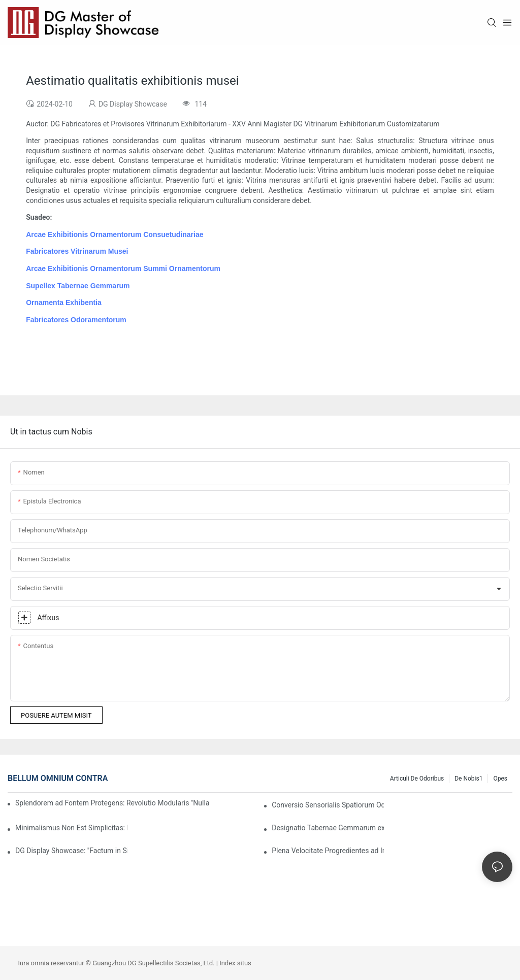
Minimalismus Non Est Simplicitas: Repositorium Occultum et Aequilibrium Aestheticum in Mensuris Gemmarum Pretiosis (71, 828)
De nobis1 (468, 779)
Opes (500, 779)
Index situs (235, 963)
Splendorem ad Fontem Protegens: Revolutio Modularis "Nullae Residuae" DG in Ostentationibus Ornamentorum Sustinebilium (112, 803)
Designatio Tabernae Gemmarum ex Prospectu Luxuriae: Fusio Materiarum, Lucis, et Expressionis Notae (328, 828)
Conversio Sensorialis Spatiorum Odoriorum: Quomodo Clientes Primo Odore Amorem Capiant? (328, 805)
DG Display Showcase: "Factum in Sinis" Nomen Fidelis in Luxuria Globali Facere (71, 851)
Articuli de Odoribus (417, 779)
